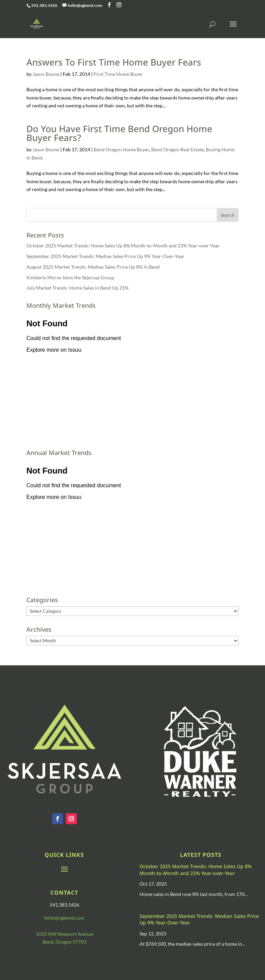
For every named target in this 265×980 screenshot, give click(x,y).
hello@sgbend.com (64, 918)
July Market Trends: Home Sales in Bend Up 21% (77, 288)
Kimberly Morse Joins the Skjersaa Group (70, 277)
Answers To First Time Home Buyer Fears (114, 62)
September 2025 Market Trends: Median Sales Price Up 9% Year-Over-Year (105, 256)
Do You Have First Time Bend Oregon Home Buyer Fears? (119, 133)
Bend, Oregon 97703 (64, 942)
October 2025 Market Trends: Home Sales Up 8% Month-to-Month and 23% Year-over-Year (123, 246)
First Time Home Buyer (118, 74)
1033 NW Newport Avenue (64, 934)
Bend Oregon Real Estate (177, 149)
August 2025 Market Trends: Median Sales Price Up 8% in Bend (93, 267)
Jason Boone (46, 74)
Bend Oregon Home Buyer (121, 149)
